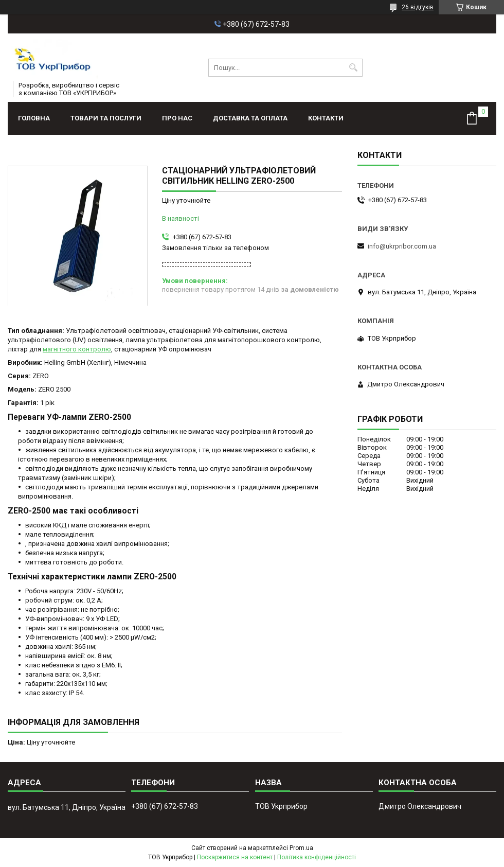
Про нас (177, 118)
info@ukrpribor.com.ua (402, 246)
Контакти (326, 118)
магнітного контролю (77, 349)
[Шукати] (354, 68)
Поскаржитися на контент (235, 857)
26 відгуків (418, 7)
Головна (34, 118)
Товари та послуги (106, 118)
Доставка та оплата (250, 118)
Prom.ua (301, 848)
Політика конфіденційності (317, 857)
